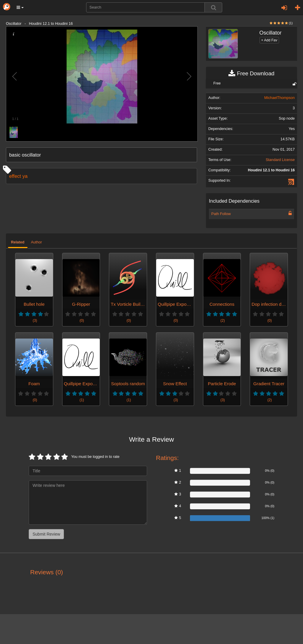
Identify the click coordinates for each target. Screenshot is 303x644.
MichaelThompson (279, 98)
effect (15, 176)
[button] (20, 7)
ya (25, 176)
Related (18, 242)
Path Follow (221, 214)
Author (37, 242)
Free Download (251, 74)
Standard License (280, 160)
